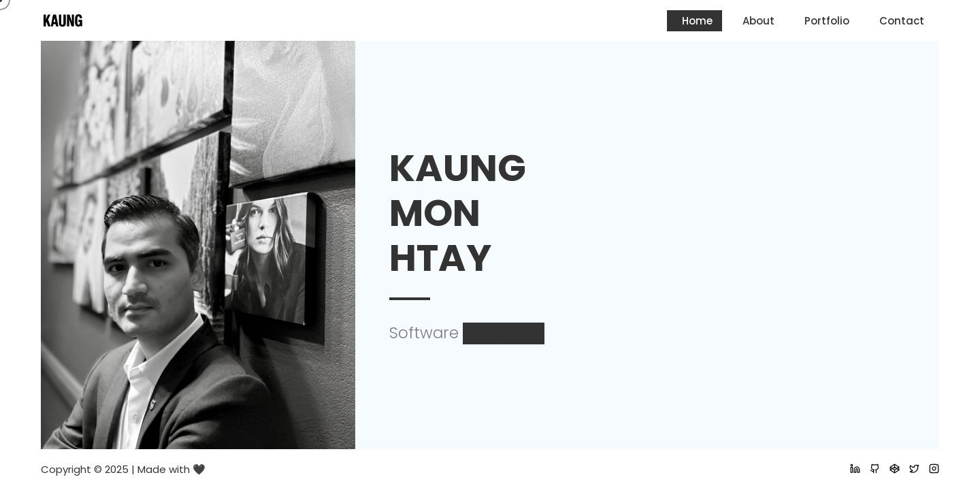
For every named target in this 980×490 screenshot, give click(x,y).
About (758, 21)
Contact (902, 21)
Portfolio (827, 21)
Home (697, 21)
